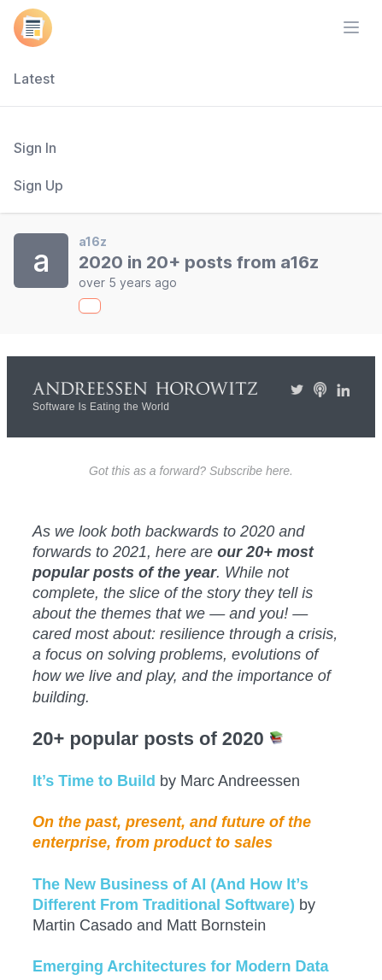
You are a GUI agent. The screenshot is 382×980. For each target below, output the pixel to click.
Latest (34, 79)
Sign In (35, 148)
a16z (93, 241)
